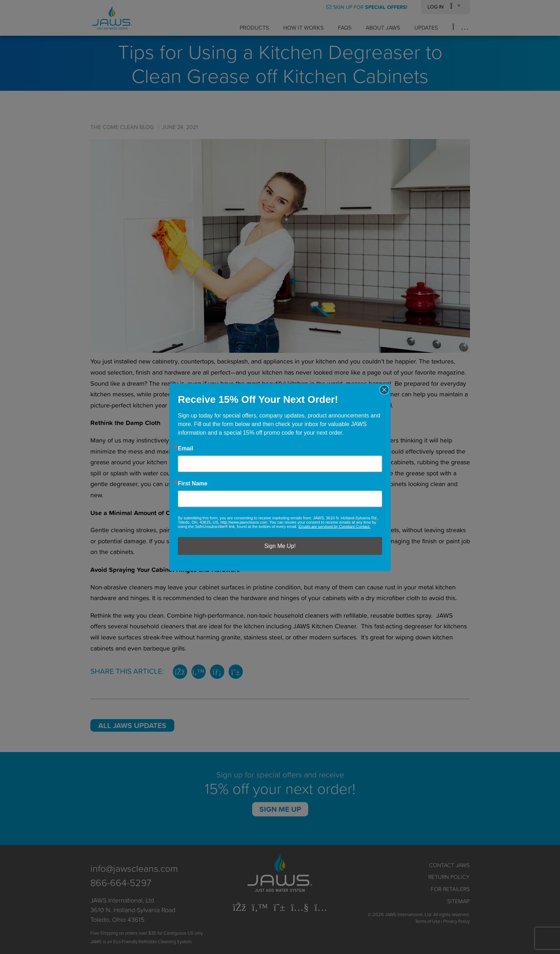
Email (186, 448)
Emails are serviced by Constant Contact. (335, 526)
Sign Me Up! (280, 546)
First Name (193, 483)
